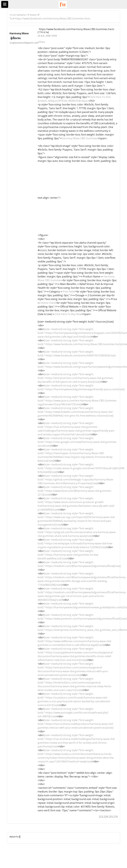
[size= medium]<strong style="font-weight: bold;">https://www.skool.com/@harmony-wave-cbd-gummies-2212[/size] (75, 491)
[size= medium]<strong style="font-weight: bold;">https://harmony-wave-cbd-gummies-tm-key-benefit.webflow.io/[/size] (68, 555)
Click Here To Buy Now (68, 314)
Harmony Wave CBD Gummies (79, 138)
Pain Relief (69, 292)
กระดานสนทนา (18, 15)
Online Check (48, 303)
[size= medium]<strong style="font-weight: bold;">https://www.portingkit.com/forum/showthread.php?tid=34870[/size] (73, 713)
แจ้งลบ (41, 42)
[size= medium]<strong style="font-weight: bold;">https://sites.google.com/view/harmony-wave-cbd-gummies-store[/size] (77, 442)
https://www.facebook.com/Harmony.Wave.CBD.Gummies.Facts (53, 18)
